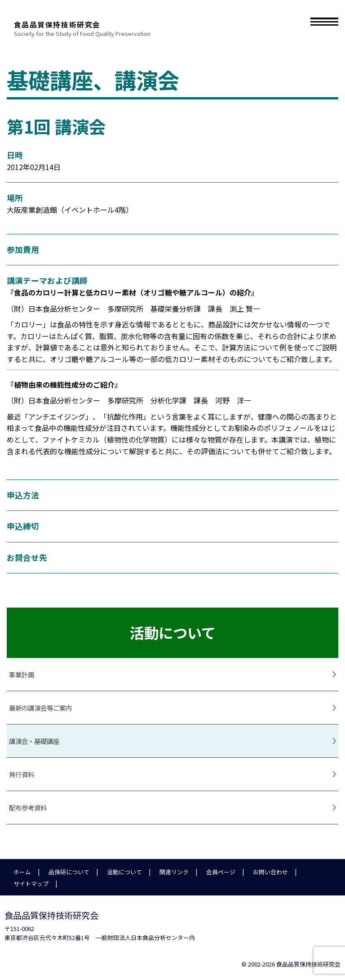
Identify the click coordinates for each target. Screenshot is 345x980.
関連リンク (174, 872)
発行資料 (22, 774)
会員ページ (221, 872)
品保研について (69, 872)
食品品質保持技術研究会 (147, 18)
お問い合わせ (270, 872)
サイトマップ (31, 884)
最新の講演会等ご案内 (40, 708)
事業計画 (22, 674)
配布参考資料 (28, 808)
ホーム (22, 872)
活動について (124, 872)
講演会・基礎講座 (34, 741)
